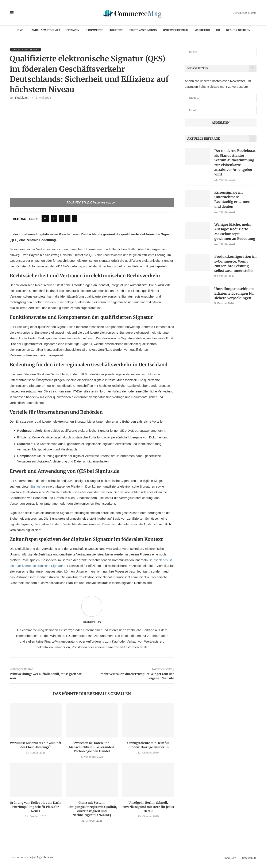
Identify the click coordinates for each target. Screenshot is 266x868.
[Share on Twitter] (61, 218)
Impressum (230, 858)
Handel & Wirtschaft (45, 30)
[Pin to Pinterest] (68, 218)
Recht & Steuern (238, 30)
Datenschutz (249, 858)
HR (218, 30)
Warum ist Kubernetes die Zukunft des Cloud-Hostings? (36, 745)
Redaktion (22, 98)
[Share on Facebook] (54, 218)
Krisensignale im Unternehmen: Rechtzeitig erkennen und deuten (232, 199)
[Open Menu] (12, 13)
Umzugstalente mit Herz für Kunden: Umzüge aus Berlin (148, 745)
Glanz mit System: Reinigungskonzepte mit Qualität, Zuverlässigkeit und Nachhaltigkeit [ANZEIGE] (92, 809)
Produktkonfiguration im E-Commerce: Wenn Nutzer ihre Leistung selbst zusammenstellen (235, 263)
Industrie (116, 30)
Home (20, 30)
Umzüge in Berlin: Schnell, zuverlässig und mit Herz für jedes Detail (148, 807)
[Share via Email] (75, 218)
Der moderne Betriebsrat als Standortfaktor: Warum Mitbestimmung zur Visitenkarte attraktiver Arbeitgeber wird (235, 162)
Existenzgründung (143, 30)
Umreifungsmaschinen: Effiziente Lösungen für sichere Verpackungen (234, 293)
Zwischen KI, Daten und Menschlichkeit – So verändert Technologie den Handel (92, 747)
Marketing (202, 30)
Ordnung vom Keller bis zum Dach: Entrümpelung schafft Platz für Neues (36, 807)
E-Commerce (94, 30)
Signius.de (38, 486)
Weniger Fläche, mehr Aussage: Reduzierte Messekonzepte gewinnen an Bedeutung (235, 231)
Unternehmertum (176, 30)
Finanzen (73, 30)
